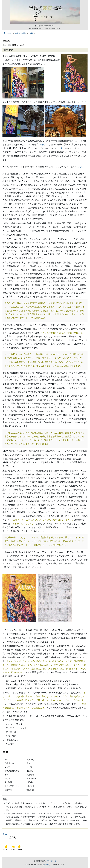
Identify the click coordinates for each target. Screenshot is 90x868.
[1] (62, 147)
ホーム (8, 33)
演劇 (31, 33)
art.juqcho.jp (52, 861)
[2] (85, 192)
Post (5, 834)
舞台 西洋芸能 (20, 33)
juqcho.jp (47, 865)
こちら (80, 167)
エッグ (41, 144)
